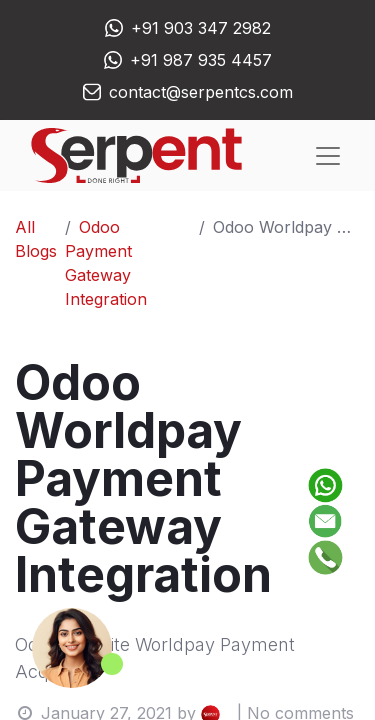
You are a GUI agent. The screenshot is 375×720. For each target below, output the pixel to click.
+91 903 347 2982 (201, 28)
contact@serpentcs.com (201, 92)
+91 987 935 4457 (201, 60)
